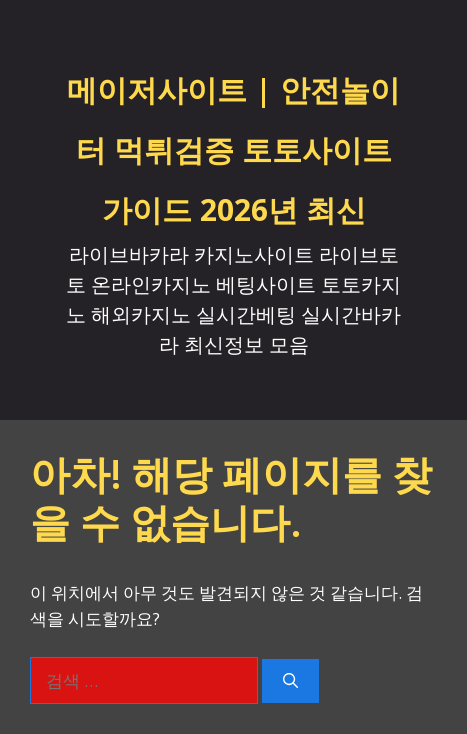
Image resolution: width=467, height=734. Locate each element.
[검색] (290, 681)
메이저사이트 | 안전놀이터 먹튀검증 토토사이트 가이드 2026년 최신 (233, 149)
